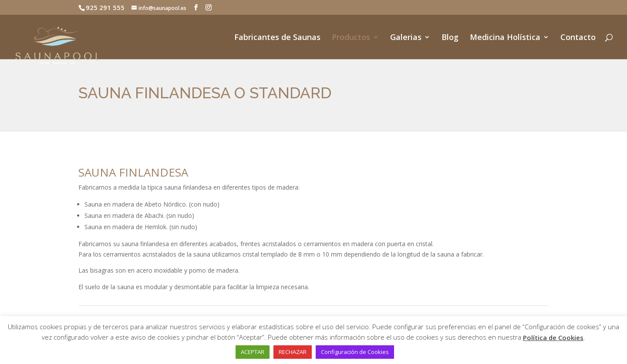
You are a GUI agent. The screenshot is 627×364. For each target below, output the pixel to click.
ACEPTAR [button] (253, 352)
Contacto (578, 38)
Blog (450, 38)
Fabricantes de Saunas (277, 38)
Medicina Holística (505, 38)
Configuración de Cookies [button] (355, 352)
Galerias (406, 38)
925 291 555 (105, 7)
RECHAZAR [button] (293, 352)
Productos (351, 38)
